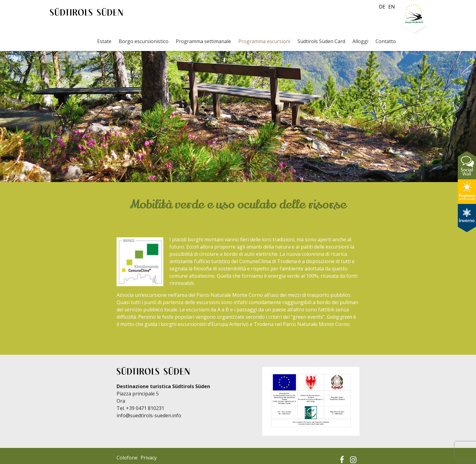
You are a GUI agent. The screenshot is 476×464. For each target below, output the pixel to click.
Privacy (149, 458)
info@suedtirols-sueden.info (149, 415)
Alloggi (360, 41)
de (382, 7)
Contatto (386, 41)
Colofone (127, 458)
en (392, 7)
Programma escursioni (264, 41)
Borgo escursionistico (144, 41)
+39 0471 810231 (145, 408)
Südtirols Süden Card (321, 41)
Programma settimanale (203, 41)
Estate (104, 41)
